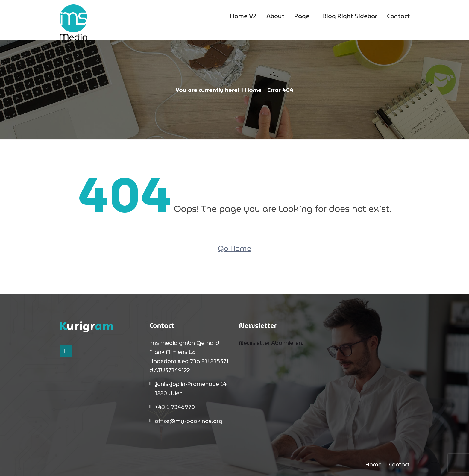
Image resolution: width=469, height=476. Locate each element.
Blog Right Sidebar (350, 16)
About (275, 16)
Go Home (234, 248)
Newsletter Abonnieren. (271, 343)
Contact (398, 16)
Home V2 (243, 16)
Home (253, 90)
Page (302, 16)
